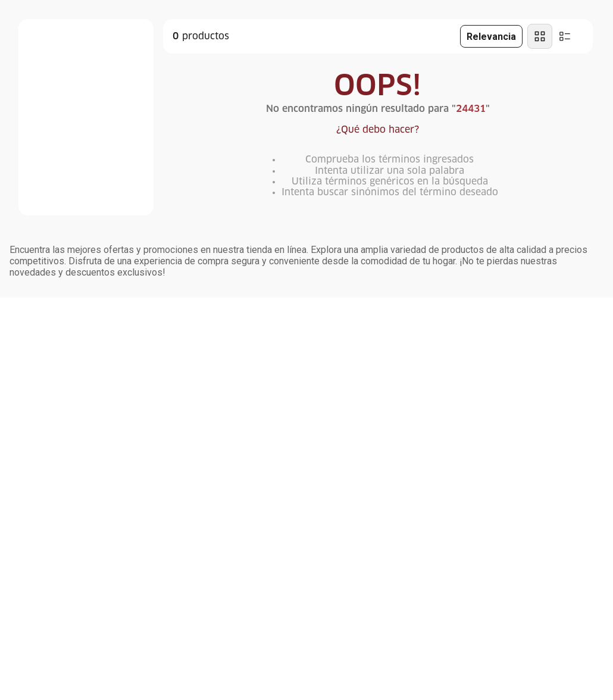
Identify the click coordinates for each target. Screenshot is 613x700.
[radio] (540, 36)
